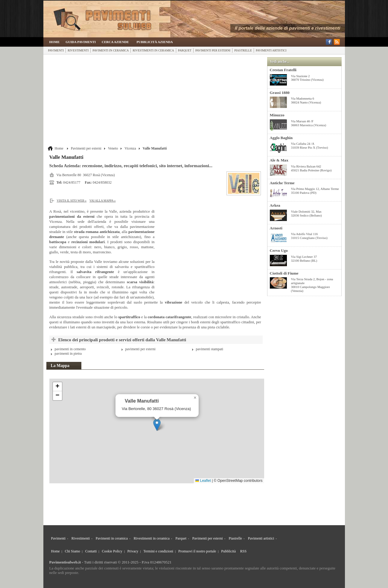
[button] (157, 425)
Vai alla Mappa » (103, 201)
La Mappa (60, 366)
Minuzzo (277, 115)
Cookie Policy (112, 551)
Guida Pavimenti (81, 42)
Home (55, 42)
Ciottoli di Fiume (284, 273)
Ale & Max (279, 160)
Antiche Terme (282, 183)
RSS (243, 551)
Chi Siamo (73, 551)
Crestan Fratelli (283, 70)
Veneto (113, 148)
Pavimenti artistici (271, 50)
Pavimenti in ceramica (111, 50)
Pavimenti (56, 50)
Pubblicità (228, 551)
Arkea (275, 205)
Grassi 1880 (280, 93)
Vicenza (130, 148)
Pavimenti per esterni (213, 50)
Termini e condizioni (158, 551)
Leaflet (203, 481)
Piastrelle (243, 50)
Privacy (133, 551)
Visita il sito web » (72, 201)
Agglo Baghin (281, 138)
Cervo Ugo (279, 250)
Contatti (91, 551)
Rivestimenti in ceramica (153, 50)
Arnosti (276, 228)
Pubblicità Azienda (155, 42)
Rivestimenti (78, 50)
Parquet (185, 50)
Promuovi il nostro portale (197, 551)
